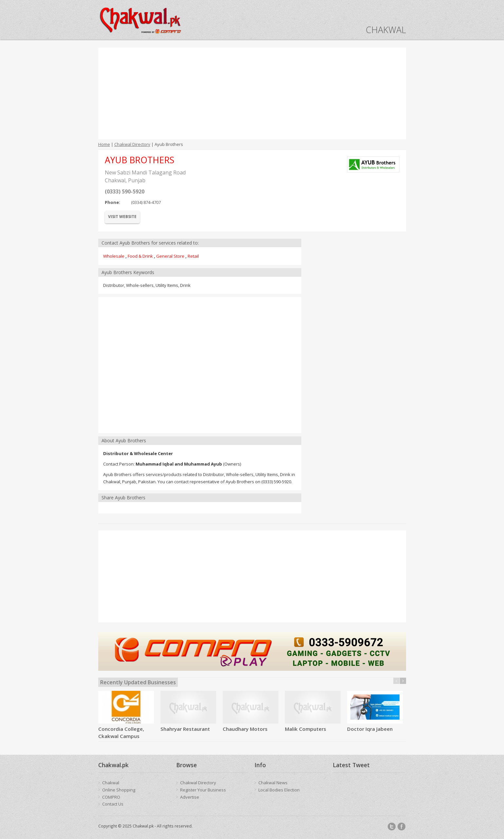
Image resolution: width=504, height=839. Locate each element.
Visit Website (122, 217)
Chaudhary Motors (245, 729)
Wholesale (114, 256)
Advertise (190, 797)
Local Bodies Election (279, 790)
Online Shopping (119, 790)
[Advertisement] (252, 93)
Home (104, 144)
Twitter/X (392, 827)
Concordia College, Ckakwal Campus (121, 732)
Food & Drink (140, 256)
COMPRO (111, 797)
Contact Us (113, 804)
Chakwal (111, 783)
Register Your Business (203, 790)
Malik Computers (306, 729)
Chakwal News (273, 783)
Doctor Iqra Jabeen (370, 729)
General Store (170, 256)
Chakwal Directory (132, 144)
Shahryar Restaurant (185, 729)
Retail (193, 256)
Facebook (401, 827)
